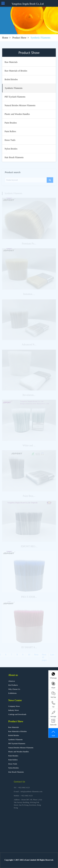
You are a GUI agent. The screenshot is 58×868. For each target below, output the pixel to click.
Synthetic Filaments (15, 739)
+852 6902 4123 (24, 790)
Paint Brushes (13, 756)
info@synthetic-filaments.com (31, 794)
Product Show (19, 38)
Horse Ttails (13, 764)
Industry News (14, 710)
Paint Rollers (13, 760)
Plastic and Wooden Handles (19, 752)
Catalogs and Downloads (17, 714)
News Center (15, 700)
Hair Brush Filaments (16, 772)
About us (13, 675)
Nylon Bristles (13, 768)
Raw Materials (14, 727)
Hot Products (13, 685)
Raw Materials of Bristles (17, 731)
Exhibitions (12, 693)
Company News (14, 706)
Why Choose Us (14, 689)
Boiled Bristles (14, 735)
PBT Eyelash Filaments (17, 743)
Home (5, 38)
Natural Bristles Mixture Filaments (21, 748)
